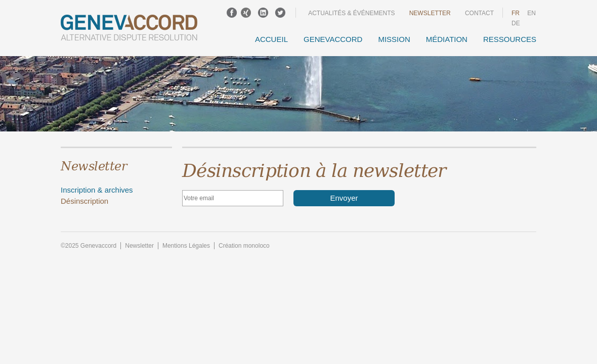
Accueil (271, 39)
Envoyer (344, 198)
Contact (479, 13)
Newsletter (430, 13)
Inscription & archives (97, 190)
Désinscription (84, 201)
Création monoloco (244, 246)
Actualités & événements (351, 13)
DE (516, 23)
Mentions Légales (186, 246)
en (531, 13)
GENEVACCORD (333, 39)
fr (516, 13)
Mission (394, 39)
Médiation (447, 39)
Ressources (510, 39)
